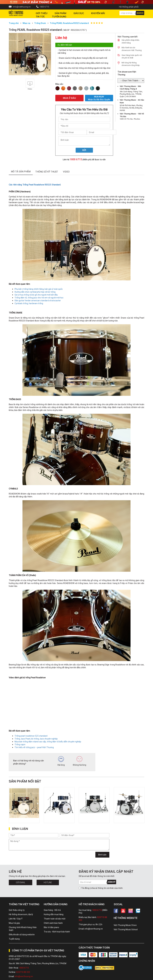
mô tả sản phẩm (21, 171)
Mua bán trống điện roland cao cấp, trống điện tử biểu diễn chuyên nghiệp (48, 742)
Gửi (84, 150)
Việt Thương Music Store (125, 925)
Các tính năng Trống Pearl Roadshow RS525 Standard (35, 185)
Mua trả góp (14, 923)
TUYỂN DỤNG (59, 17)
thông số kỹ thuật (47, 172)
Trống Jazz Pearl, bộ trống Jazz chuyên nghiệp (36, 739)
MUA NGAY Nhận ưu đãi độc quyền (99, 98)
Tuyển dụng (14, 939)
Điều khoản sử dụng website (22, 935)
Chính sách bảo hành (53, 923)
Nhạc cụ (26, 23)
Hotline (48, 882)
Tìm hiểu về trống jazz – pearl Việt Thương (34, 747)
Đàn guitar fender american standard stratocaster (38, 301)
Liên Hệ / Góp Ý (16, 919)
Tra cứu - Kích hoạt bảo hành (57, 932)
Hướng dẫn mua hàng (54, 914)
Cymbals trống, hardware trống (29, 303)
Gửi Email (21, 882)
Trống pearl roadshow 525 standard (31, 736)
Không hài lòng (80, 761)
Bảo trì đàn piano (51, 927)
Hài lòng (61, 761)
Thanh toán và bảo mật (55, 919)
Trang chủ (14, 23)
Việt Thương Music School (126, 930)
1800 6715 (44, 7)
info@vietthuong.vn (22, 7)
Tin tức (40, 17)
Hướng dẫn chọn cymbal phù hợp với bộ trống (35, 292)
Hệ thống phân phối (129, 7)
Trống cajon (20, 744)
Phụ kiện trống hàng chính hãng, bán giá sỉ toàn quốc (39, 289)
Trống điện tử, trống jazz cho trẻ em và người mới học (39, 298)
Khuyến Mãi (98, 13)
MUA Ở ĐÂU (69, 98)
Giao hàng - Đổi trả (52, 910)
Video (66, 172)
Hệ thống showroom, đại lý (21, 914)
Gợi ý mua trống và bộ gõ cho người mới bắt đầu (36, 295)
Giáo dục (79, 13)
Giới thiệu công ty (17, 910)
